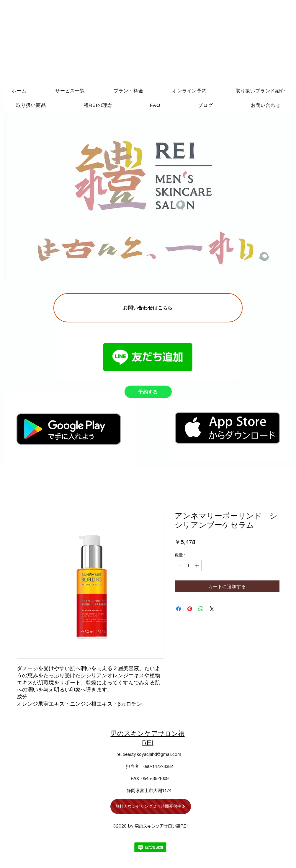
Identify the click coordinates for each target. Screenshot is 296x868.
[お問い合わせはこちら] (148, 308)
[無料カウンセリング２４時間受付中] (151, 806)
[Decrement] (179, 566)
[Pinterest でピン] (190, 609)
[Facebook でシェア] (179, 609)
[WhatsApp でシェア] (201, 609)
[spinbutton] (188, 566)
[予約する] (148, 392)
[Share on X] (212, 609)
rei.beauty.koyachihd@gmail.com (149, 754)
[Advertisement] (73, 41)
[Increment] (197, 566)
